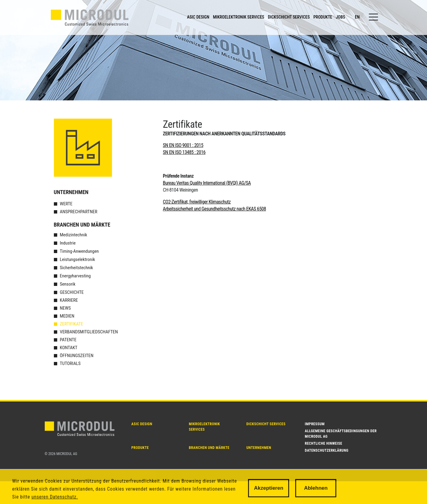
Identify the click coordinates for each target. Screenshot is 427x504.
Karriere (69, 300)
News (65, 308)
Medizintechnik (74, 235)
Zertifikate (72, 324)
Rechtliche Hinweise (324, 443)
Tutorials (70, 363)
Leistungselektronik (78, 259)
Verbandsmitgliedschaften (89, 332)
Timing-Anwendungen (79, 251)
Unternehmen (71, 192)
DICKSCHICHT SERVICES (289, 17)
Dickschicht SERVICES (266, 424)
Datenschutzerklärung (327, 450)
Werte (66, 204)
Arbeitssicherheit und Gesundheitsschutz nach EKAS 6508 (214, 209)
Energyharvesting (75, 276)
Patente (68, 340)
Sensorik (68, 284)
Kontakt (69, 348)
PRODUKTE (323, 17)
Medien (67, 316)
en (357, 17)
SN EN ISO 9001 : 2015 (183, 145)
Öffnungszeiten (77, 356)
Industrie (68, 243)
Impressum (315, 424)
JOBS (341, 17)
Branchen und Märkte (82, 225)
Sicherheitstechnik (77, 268)
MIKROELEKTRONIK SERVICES (239, 17)
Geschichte (72, 292)
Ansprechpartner (79, 212)
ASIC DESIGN (198, 17)
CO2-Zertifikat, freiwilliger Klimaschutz (197, 202)
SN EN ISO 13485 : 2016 (184, 152)
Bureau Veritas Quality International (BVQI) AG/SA (207, 183)
